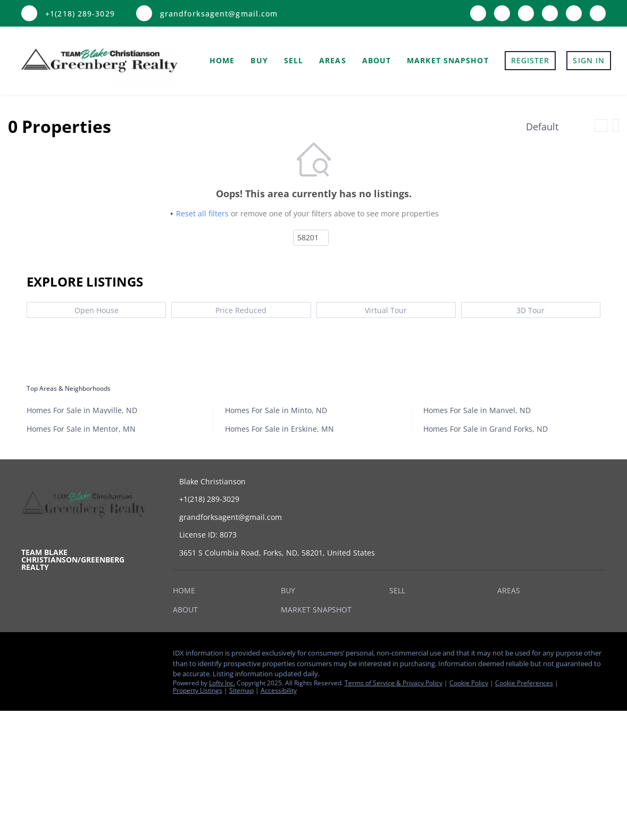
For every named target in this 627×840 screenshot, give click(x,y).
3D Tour (530, 310)
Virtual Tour (386, 310)
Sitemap (241, 690)
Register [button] (530, 60)
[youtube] (550, 12)
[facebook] (478, 12)
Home (222, 60)
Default (542, 127)
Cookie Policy (469, 683)
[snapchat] (574, 12)
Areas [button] (333, 60)
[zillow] (502, 12)
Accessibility (279, 690)
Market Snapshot (448, 60)
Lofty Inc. (222, 683)
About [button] (377, 60)
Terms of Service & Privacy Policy (394, 683)
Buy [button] (259, 60)
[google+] (598, 12)
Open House (97, 310)
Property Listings (198, 690)
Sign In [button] (589, 60)
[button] (187, 593)
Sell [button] (294, 60)
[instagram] (526, 12)
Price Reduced (241, 310)
